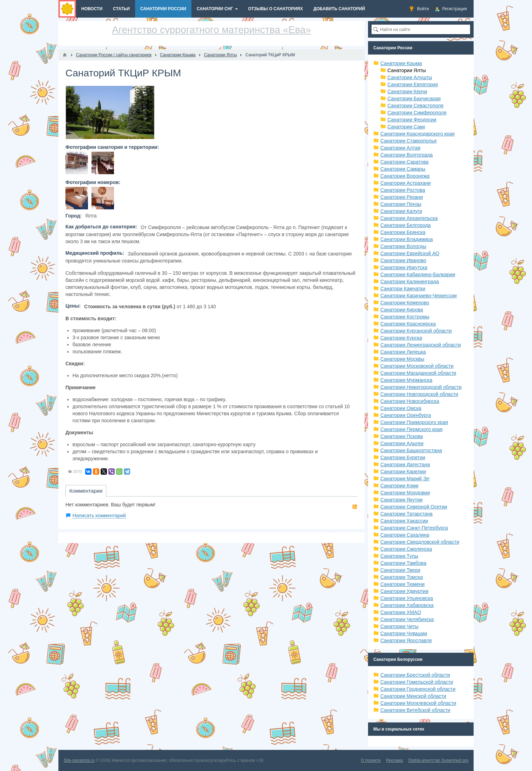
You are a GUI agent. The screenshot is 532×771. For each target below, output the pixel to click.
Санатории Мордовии (405, 493)
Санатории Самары (403, 169)
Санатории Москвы (402, 359)
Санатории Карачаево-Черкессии (419, 296)
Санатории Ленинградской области (421, 345)
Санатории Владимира (407, 239)
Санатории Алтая (400, 148)
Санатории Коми (399, 486)
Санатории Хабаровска (407, 605)
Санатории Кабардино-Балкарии (418, 274)
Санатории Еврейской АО (410, 253)
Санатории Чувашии (404, 633)
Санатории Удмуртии (404, 591)
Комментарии (86, 491)
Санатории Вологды (403, 246)
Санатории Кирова (402, 310)
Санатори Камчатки (403, 289)
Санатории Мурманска (406, 380)
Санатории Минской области (413, 696)
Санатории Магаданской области (418, 373)
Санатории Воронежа (405, 176)
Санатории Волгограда (407, 155)
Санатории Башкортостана (411, 450)
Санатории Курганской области (416, 331)
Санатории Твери (400, 570)
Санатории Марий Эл (405, 479)
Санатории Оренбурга (406, 415)
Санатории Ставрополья (408, 141)
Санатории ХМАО (401, 612)
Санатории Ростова (403, 190)
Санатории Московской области (417, 366)
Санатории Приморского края (414, 422)
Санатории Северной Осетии (414, 507)
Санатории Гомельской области (417, 682)
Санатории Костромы (405, 317)
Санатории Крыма (401, 63)
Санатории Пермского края (411, 429)
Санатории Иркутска (404, 267)
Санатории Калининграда (410, 282)
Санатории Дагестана (405, 465)
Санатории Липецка (403, 352)
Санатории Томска (402, 577)
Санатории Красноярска (408, 324)
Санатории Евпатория (413, 84)
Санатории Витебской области (415, 710)
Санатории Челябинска (407, 619)
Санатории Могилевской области (418, 703)
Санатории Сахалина (405, 535)
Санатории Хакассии (404, 521)
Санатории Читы (399, 626)
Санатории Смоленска (406, 549)
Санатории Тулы (399, 556)
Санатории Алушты (410, 77)
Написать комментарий (99, 516)
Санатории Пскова (402, 436)
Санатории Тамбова (403, 563)
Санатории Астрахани (406, 183)
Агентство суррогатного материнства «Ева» (211, 30)
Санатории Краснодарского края (417, 134)
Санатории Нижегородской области (421, 387)
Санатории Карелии (403, 472)
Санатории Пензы (401, 204)
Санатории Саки (406, 127)
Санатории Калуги (401, 211)
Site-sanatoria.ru (79, 760)
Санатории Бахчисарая (414, 99)
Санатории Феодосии (412, 120)
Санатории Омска (401, 408)
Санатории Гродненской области (418, 689)
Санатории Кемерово (405, 303)
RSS (355, 507)
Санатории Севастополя (415, 106)
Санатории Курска (401, 338)
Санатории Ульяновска (407, 598)
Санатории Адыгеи (402, 443)
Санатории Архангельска (409, 218)
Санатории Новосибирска (410, 401)
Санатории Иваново (403, 260)
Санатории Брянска (403, 232)
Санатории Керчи (407, 91)
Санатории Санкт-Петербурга (414, 528)
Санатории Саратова (404, 162)
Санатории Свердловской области (420, 542)
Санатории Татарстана (406, 514)
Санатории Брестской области (415, 675)
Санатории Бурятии (403, 457)
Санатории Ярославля (406, 640)
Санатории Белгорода (406, 225)
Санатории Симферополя (417, 113)
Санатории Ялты (407, 70)
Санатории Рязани (402, 197)
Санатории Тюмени (403, 584)
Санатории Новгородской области (419, 394)
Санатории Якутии (401, 500)
